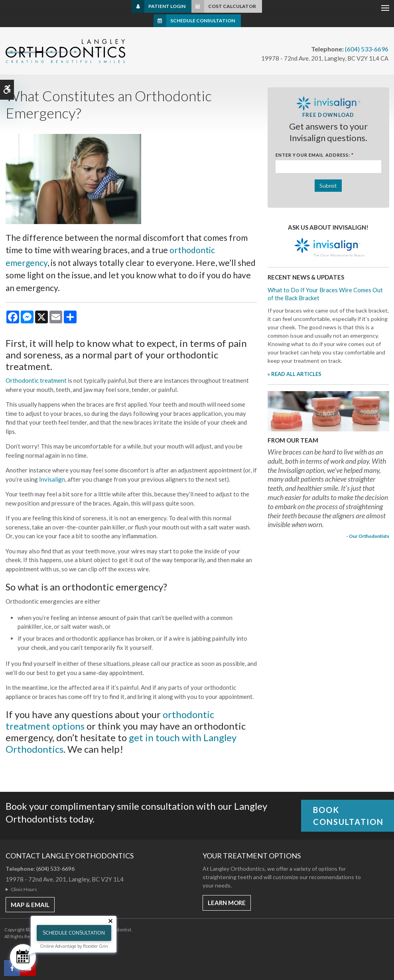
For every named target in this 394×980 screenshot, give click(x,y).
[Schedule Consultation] (23, 957)
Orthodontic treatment (36, 380)
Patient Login (167, 6)
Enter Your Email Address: (315, 155)
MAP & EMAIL (30, 905)
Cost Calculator (232, 6)
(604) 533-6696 (367, 49)
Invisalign (51, 479)
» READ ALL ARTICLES (295, 374)
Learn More (227, 903)
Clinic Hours (24, 889)
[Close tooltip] (110, 921)
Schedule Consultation (203, 21)
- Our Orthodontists (368, 536)
